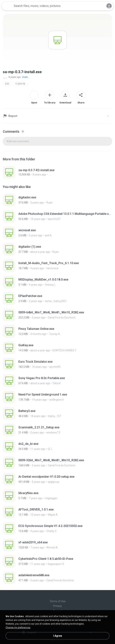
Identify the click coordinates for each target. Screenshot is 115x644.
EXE (7, 84)
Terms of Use (58, 601)
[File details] (57, 172)
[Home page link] (7, 6)
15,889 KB (20, 84)
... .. (5, 77)
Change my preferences (18, 628)
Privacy (57, 606)
